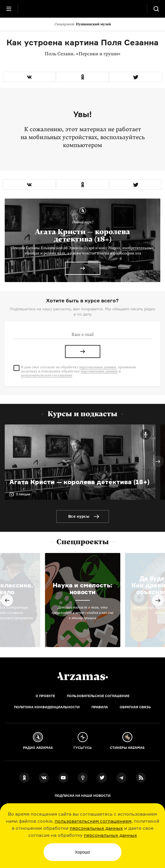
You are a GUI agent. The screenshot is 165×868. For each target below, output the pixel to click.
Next (158, 462)
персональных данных (96, 828)
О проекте (45, 696)
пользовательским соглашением (93, 821)
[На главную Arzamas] (83, 9)
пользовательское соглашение (47, 375)
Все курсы (79, 516)
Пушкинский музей (83, 24)
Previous (7, 600)
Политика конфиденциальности (47, 707)
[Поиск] (156, 9)
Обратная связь (135, 707)
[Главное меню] (9, 9)
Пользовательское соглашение (98, 696)
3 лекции (23, 494)
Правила (100, 707)
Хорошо (83, 852)
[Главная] (83, 676)
